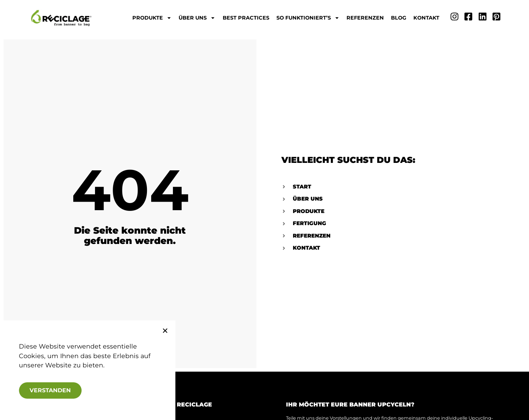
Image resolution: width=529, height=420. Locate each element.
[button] (158, 331)
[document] (264, 210)
